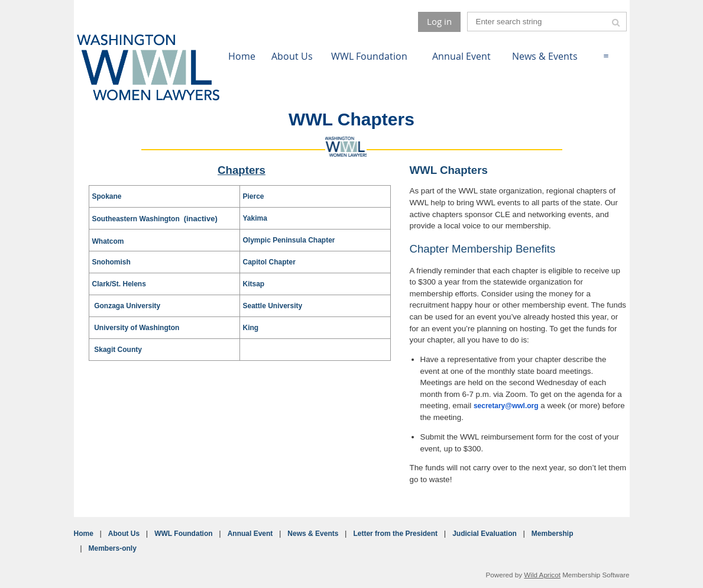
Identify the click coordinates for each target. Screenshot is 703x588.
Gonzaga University (127, 306)
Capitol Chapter (269, 262)
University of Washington (137, 328)
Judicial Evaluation (485, 534)
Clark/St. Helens (119, 284)
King (251, 328)
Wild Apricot (542, 575)
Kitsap (254, 284)
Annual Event (250, 534)
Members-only (113, 548)
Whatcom (108, 241)
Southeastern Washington (137, 219)
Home (84, 534)
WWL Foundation (183, 534)
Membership (553, 534)
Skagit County (118, 350)
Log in (439, 21)
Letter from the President (395, 534)
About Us (124, 534)
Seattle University (273, 306)
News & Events (313, 534)
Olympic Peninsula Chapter (289, 240)
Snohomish (111, 262)
